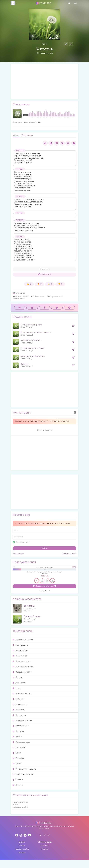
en (49, 835)
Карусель (25, 364)
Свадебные (19, 747)
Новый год (18, 710)
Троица (17, 764)
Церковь (18, 785)
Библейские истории (23, 640)
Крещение (19, 699)
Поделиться (45, 274)
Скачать (44, 269)
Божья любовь (20, 650)
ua (44, 835)
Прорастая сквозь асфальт (32, 348)
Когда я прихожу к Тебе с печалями (36, 333)
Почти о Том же (32, 617)
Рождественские (21, 742)
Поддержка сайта (22, 849)
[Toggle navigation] (75, 3)
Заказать (22, 853)
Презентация (27, 135)
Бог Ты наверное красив (31, 325)
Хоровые (18, 780)
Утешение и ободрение (24, 769)
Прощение (19, 731)
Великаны (29, 606)
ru (40, 835)
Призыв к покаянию (22, 720)
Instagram (44, 845)
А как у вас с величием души (33, 356)
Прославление (21, 726)
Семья (17, 753)
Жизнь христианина (22, 694)
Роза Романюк (19, 293)
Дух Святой (19, 683)
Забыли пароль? (69, 553)
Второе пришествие (23, 667)
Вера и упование (22, 661)
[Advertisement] (45, 81)
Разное (17, 737)
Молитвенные (20, 704)
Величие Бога (20, 656)
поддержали (44, 590)
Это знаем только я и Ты (31, 341)
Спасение (19, 758)
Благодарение (21, 645)
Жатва (17, 688)
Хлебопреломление (23, 775)
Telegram (45, 849)
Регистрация (18, 553)
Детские (18, 677)
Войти (45, 548)
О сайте (22, 845)
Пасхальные (20, 715)
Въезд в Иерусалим (22, 672)
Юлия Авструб (45, 53)
